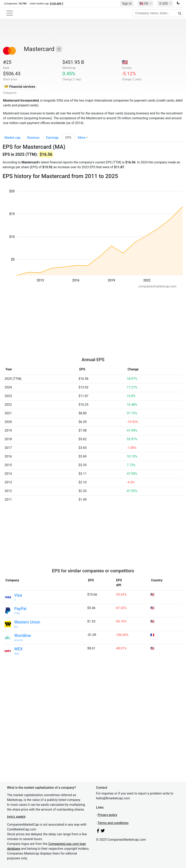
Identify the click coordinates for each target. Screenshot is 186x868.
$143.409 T (57, 4)
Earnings (52, 138)
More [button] (82, 138)
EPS (68, 138)
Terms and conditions (113, 823)
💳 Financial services (20, 87)
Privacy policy (107, 815)
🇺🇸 (144, 4)
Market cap (12, 138)
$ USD (164, 4)
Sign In (127, 4)
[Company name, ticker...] (158, 13)
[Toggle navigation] (10, 13)
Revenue (33, 138)
